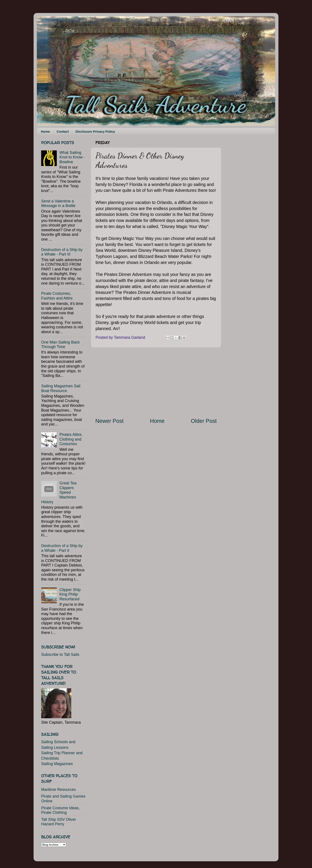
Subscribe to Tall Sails (60, 655)
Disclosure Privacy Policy (95, 131)
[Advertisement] (156, 382)
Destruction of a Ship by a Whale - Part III (62, 252)
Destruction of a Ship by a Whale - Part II (62, 548)
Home (45, 131)
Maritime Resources (58, 790)
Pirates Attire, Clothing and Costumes (71, 439)
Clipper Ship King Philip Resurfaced (70, 594)
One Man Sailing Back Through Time (60, 345)
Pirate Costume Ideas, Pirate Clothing (60, 810)
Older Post (204, 421)
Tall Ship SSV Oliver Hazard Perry (59, 822)
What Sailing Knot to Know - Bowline (72, 157)
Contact (63, 131)
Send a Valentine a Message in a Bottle (58, 204)
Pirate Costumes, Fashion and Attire (57, 296)
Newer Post (109, 421)
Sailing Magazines (57, 764)
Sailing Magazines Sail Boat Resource (61, 388)
